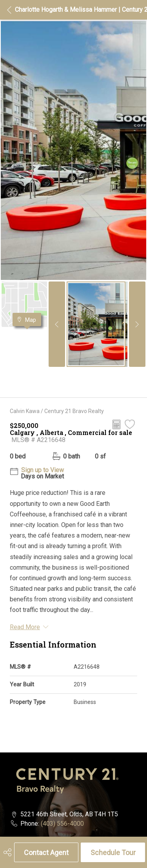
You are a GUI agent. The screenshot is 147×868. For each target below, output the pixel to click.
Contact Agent (46, 853)
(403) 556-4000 (62, 824)
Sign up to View (43, 470)
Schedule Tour (113, 853)
